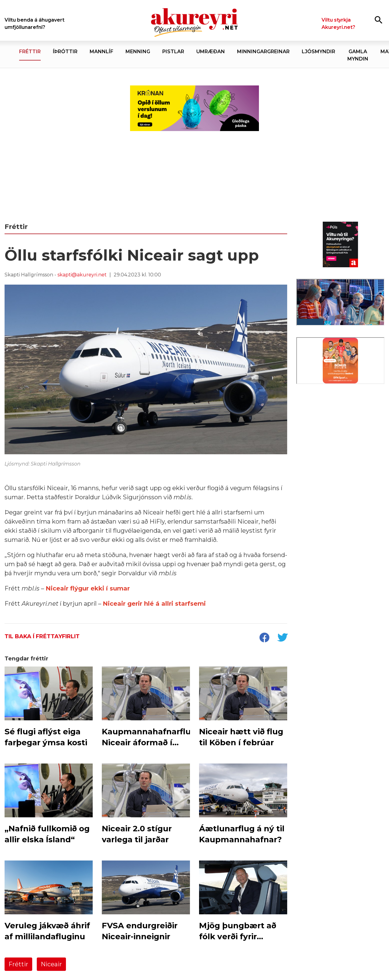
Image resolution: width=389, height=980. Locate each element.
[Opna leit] (379, 20)
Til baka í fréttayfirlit (42, 636)
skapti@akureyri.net (82, 275)
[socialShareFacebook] (264, 638)
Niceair (51, 964)
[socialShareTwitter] (282, 638)
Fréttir (18, 964)
